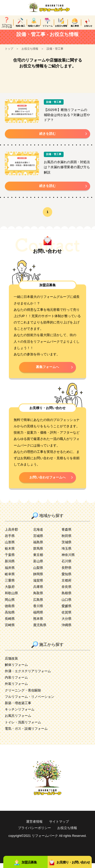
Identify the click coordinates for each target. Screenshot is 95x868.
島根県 (66, 598)
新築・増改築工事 (18, 708)
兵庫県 (38, 592)
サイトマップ (59, 826)
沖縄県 (66, 630)
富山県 (38, 566)
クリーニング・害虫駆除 (23, 695)
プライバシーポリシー (34, 833)
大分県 (66, 624)
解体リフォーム (16, 670)
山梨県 (38, 573)
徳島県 (10, 611)
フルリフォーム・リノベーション (30, 702)
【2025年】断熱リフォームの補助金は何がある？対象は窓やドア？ (67, 120)
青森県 (66, 534)
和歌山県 (11, 598)
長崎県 (10, 624)
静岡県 (38, 579)
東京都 (38, 560)
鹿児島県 (40, 630)
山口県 (66, 605)
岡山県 (10, 605)
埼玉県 (66, 553)
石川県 (66, 566)
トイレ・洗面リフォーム (23, 727)
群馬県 (38, 553)
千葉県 (10, 560)
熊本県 (38, 624)
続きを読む (48, 139)
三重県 (10, 585)
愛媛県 (66, 611)
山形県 (10, 547)
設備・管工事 (55, 53)
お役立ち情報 (30, 53)
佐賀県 (66, 617)
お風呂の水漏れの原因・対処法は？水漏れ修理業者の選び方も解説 (67, 172)
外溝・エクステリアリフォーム (28, 676)
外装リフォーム (16, 689)
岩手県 (10, 541)
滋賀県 (38, 585)
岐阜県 (10, 579)
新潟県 (10, 566)
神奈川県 (68, 560)
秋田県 (66, 541)
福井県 (10, 573)
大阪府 (10, 592)
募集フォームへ (48, 372)
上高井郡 (11, 534)
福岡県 (38, 617)
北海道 (38, 534)
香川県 (38, 611)
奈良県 (66, 592)
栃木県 (10, 553)
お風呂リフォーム (18, 721)
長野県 (66, 573)
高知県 (10, 617)
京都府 (66, 585)
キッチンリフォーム (20, 714)
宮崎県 (10, 630)
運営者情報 (34, 826)
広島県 (38, 605)
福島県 (38, 547)
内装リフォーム (16, 682)
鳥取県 (38, 598)
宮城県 (38, 541)
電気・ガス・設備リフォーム (26, 734)
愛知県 (66, 579)
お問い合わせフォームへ (48, 482)
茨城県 (66, 547)
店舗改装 (11, 663)
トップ (9, 53)
